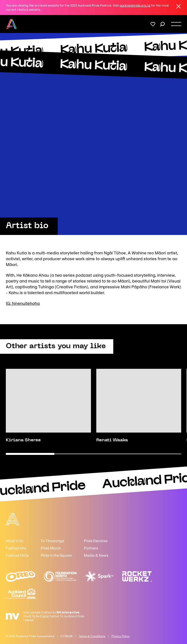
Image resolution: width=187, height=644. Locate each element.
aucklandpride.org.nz (135, 5)
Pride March (51, 548)
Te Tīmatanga (53, 541)
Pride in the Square (56, 555)
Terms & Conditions (92, 636)
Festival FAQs (17, 555)
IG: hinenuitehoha (23, 303)
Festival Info (16, 548)
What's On (15, 541)
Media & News (96, 555)
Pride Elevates (96, 541)
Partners (91, 548)
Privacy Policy (120, 636)
